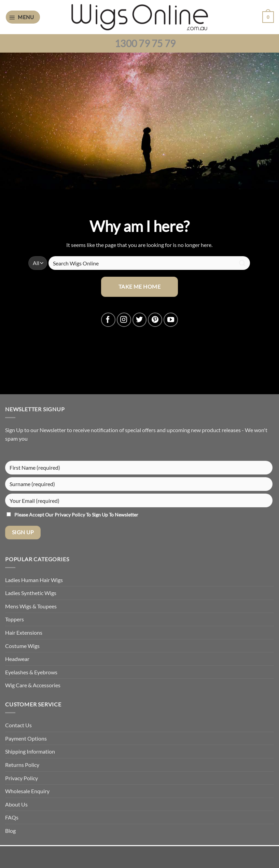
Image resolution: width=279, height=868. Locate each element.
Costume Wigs (22, 646)
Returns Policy (22, 765)
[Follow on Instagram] (124, 320)
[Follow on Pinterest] (155, 320)
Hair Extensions (24, 632)
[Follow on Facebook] (108, 320)
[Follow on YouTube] (171, 320)
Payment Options (26, 738)
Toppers (15, 619)
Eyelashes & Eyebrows (31, 672)
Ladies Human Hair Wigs (34, 580)
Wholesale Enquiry (27, 791)
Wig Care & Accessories (33, 685)
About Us (16, 804)
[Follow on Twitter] (140, 320)
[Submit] (242, 263)
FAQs (12, 817)
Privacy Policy (70, 515)
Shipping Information (30, 751)
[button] (23, 17)
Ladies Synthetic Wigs (31, 593)
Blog (10, 831)
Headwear (17, 659)
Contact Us (18, 725)
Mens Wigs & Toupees (31, 606)
